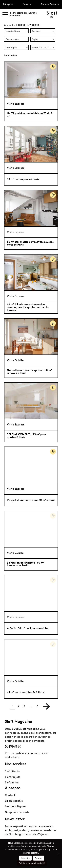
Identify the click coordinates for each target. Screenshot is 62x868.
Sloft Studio (12, 772)
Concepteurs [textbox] (12, 40)
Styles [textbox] (35, 40)
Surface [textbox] (36, 31)
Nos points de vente (17, 812)
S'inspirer (8, 4)
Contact (10, 795)
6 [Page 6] (38, 707)
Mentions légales (15, 807)
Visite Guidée (15, 361)
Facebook (7, 746)
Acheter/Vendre (50, 4)
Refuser (39, 858)
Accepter (25, 858)
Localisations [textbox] (13, 31)
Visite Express (16, 104)
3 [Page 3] (24, 707)
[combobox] (16, 31)
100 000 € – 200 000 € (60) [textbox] (43, 48)
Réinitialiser (10, 56)
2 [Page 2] (18, 707)
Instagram (11, 746)
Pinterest (15, 746)
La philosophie (14, 801)
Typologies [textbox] (11, 48)
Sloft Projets (13, 777)
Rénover (27, 4)
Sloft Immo (12, 783)
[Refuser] (58, 853)
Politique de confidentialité (32, 863)
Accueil (8, 25)
